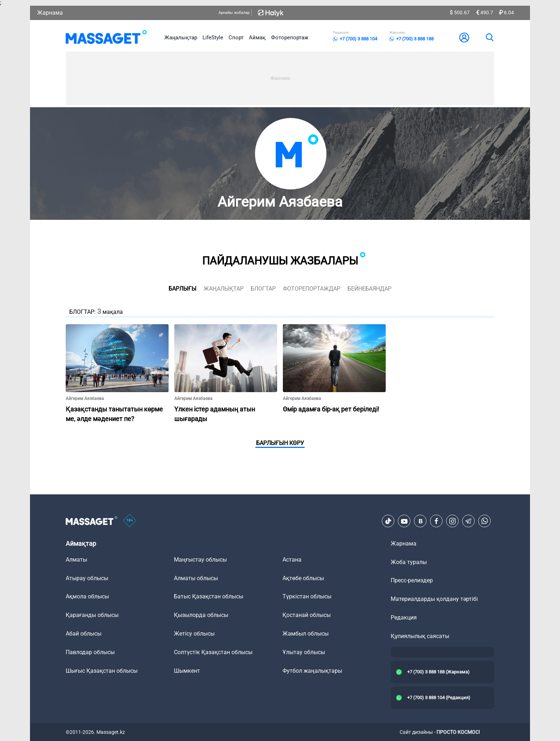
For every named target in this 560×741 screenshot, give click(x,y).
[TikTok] (388, 521)
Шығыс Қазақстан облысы (102, 671)
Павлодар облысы (90, 652)
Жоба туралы (409, 562)
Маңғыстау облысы (200, 560)
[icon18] (130, 521)
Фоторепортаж (290, 38)
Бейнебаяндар (369, 289)
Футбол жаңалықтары (312, 671)
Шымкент (187, 671)
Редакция (404, 617)
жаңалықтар (224, 289)
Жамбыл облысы (306, 634)
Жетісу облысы (194, 634)
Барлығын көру (280, 443)
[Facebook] (436, 521)
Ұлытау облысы (304, 652)
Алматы (76, 560)
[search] (489, 38)
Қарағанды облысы (92, 615)
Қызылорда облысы (201, 615)
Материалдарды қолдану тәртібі (434, 599)
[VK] (420, 521)
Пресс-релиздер (412, 580)
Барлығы (182, 289)
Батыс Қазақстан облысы (209, 596)
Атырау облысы (87, 578)
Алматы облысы (196, 578)
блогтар (263, 289)
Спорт (236, 38)
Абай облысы (84, 634)
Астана (292, 560)
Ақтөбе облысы (303, 578)
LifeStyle (213, 38)
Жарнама (50, 13)
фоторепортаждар (312, 289)
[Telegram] (469, 521)
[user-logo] (464, 38)
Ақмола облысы (87, 596)
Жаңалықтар (181, 38)
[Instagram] (452, 521)
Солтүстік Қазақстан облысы (213, 652)
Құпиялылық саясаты (420, 636)
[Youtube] (404, 521)
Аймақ (257, 38)
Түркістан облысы (307, 596)
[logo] (106, 38)
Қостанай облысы (307, 615)
